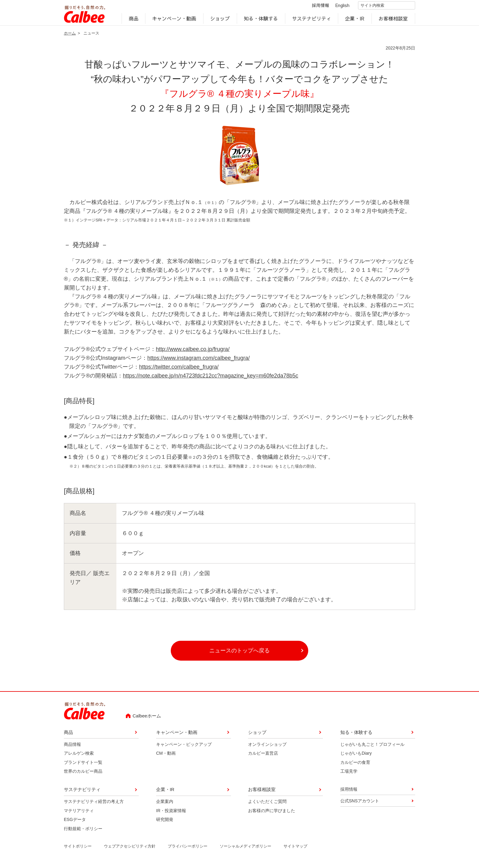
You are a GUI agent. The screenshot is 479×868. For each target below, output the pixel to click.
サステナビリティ (312, 20)
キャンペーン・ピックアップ (184, 747)
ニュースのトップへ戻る (239, 653)
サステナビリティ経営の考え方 (94, 804)
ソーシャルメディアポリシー (245, 849)
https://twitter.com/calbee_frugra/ (179, 370)
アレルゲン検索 (79, 756)
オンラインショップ (267, 747)
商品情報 (72, 747)
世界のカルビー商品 (83, 774)
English (337, 7)
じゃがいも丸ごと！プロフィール (372, 747)
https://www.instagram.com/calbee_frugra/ (198, 361)
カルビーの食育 (355, 765)
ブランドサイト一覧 (83, 765)
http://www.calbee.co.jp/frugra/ (193, 352)
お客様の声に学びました (272, 813)
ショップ (220, 20)
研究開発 (165, 822)
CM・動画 (166, 756)
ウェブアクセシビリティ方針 (130, 849)
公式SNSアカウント (360, 804)
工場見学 (349, 774)
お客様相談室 (393, 20)
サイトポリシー (78, 849)
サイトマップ (295, 849)
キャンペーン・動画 (174, 20)
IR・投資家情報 (171, 813)
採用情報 (315, 7)
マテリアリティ (79, 813)
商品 (133, 20)
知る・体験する (261, 20)
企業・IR (355, 20)
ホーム (70, 36)
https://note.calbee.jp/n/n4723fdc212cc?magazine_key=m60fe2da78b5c (210, 378)
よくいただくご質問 (267, 804)
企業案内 (165, 804)
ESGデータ (75, 822)
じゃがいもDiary (356, 756)
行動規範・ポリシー (83, 831)
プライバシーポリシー (188, 849)
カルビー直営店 (263, 756)
